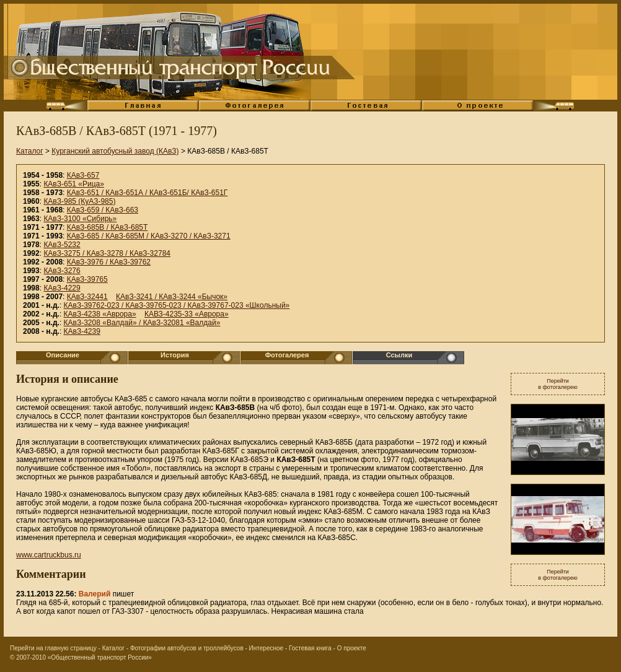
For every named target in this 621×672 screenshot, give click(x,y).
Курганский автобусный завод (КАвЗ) (115, 151)
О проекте (352, 648)
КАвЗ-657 (83, 175)
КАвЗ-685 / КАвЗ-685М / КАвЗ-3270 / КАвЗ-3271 (149, 236)
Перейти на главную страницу (53, 648)
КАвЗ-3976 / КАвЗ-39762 (109, 262)
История (175, 355)
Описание (63, 355)
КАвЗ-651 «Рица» (74, 184)
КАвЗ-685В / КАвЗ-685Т (108, 227)
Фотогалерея (287, 355)
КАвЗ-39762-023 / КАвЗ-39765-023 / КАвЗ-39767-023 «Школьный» (177, 305)
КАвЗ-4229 (62, 288)
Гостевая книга (310, 648)
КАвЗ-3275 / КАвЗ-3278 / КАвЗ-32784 (107, 253)
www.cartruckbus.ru (49, 555)
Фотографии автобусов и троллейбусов (187, 648)
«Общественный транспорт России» (100, 657)
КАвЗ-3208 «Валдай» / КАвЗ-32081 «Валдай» (142, 323)
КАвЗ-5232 (62, 245)
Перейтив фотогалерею (558, 384)
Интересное (266, 648)
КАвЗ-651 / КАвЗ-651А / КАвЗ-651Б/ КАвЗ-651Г (148, 193)
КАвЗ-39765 (87, 279)
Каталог (30, 151)
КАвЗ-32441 (87, 297)
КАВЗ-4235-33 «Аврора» (187, 314)
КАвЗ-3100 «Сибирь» (80, 219)
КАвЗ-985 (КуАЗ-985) (79, 201)
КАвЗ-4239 (82, 331)
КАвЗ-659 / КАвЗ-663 (103, 210)
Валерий (95, 594)
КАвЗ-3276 (62, 271)
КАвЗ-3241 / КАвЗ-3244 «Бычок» (172, 297)
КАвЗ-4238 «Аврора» (100, 314)
